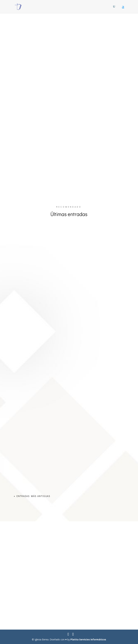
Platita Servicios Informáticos (88, 639)
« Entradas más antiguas (32, 496)
